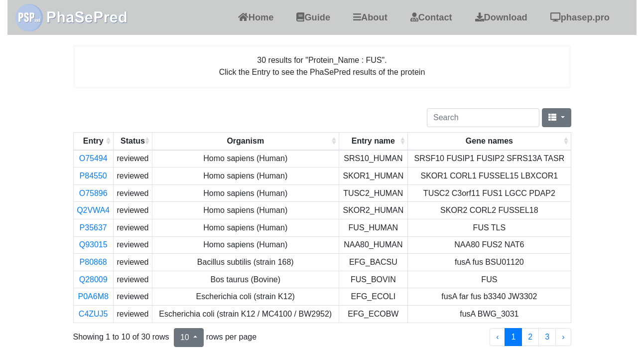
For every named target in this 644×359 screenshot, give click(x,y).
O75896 (93, 193)
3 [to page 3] (547, 337)
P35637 (93, 228)
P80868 (93, 262)
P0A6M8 (93, 296)
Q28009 (93, 279)
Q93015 (93, 245)
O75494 (93, 158)
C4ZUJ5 (93, 314)
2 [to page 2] (530, 337)
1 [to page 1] (513, 337)
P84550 (93, 176)
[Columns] (557, 118)
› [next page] (563, 337)
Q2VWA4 (93, 210)
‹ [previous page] (497, 337)
